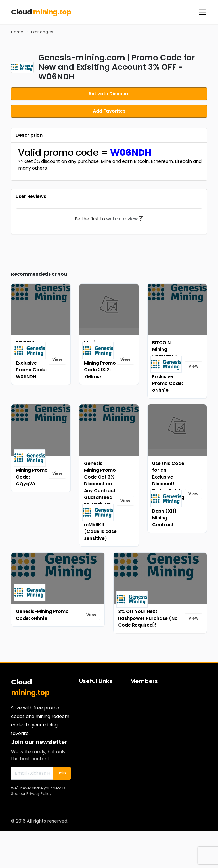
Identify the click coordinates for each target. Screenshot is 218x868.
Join (62, 810)
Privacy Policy (39, 831)
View (57, 397)
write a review (122, 256)
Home (17, 32)
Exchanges (42, 32)
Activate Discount (109, 93)
